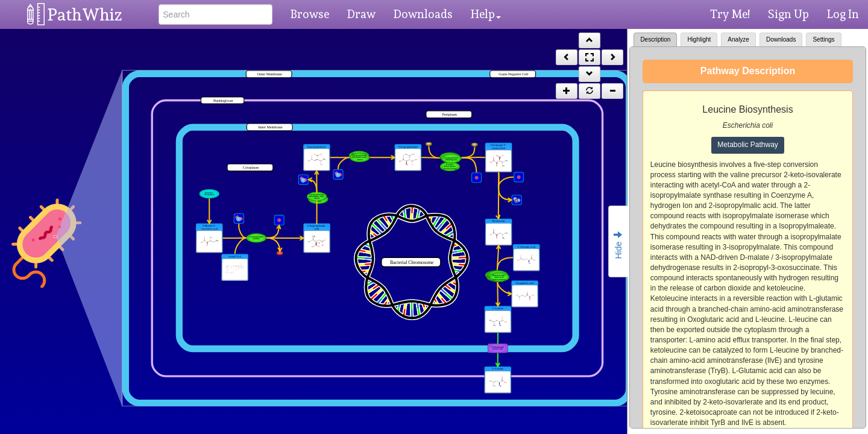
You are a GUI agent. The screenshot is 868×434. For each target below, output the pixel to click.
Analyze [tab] (738, 39)
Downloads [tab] (781, 39)
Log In (843, 14)
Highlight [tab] (699, 39)
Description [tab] (655, 39)
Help (486, 14)
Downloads (423, 14)
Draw (361, 14)
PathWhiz (85, 15)
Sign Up (788, 14)
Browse (310, 14)
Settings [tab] (823, 39)
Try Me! (730, 14)
